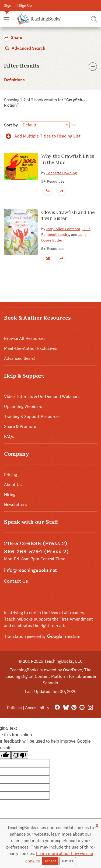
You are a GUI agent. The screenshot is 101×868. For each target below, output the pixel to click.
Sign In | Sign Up (18, 5)
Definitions (14, 80)
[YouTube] (82, 708)
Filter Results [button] (50, 66)
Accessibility (37, 708)
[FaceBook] (57, 708)
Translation (42, 636)
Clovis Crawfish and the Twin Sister (68, 215)
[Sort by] (45, 125)
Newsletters (15, 505)
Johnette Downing (62, 173)
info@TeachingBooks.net (30, 570)
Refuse (68, 861)
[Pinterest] (74, 708)
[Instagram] (90, 708)
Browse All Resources (25, 338)
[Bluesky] (66, 708)
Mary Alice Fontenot (63, 229)
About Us (13, 485)
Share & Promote (20, 426)
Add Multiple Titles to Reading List (42, 136)
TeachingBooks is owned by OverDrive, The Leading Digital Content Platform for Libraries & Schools (51, 676)
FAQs (9, 436)
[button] (6, 19)
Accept (50, 861)
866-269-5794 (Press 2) (36, 552)
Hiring (10, 495)
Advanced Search (25, 48)
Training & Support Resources (32, 416)
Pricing (11, 475)
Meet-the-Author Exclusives (31, 348)
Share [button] (13, 37)
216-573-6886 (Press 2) (36, 543)
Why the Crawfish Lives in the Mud (68, 159)
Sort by (11, 125)
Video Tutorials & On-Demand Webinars (42, 396)
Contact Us (16, 581)
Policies (14, 708)
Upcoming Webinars (23, 406)
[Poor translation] (20, 755)
